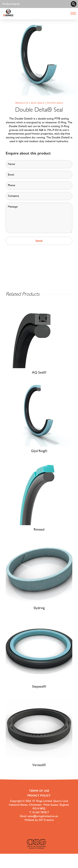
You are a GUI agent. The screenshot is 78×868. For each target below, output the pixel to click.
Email (11, 175)
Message (13, 207)
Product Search (11, 4)
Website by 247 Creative (39, 820)
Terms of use (39, 791)
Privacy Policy (39, 796)
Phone (12, 185)
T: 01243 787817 (39, 812)
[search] (74, 4)
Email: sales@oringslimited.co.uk (39, 816)
